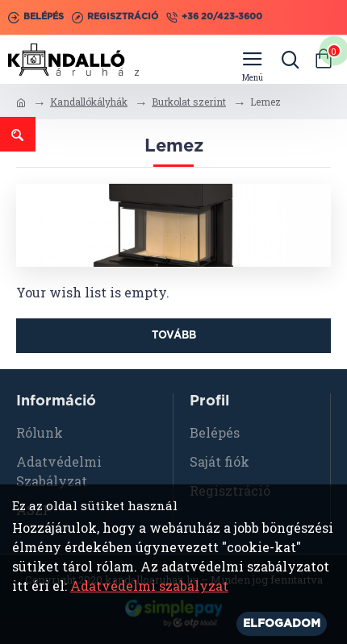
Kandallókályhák (89, 102)
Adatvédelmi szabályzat (149, 586)
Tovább (174, 336)
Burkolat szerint (189, 102)
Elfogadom (282, 624)
